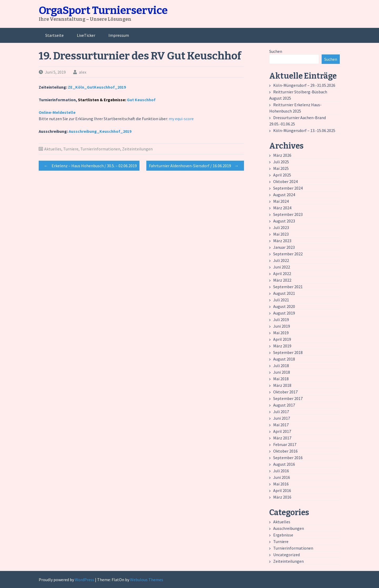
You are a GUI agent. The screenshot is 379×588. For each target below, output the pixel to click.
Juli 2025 (281, 162)
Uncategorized (286, 555)
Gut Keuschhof (141, 100)
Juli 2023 (281, 227)
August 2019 (284, 313)
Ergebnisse (283, 535)
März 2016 (282, 497)
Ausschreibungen (289, 528)
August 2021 (284, 293)
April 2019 (282, 339)
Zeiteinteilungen (137, 149)
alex (83, 72)
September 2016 (288, 458)
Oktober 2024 (285, 181)
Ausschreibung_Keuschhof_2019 (100, 131)
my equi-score (181, 119)
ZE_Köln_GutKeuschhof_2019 (97, 87)
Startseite (54, 35)
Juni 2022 (282, 267)
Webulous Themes (147, 580)
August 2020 (284, 306)
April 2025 (282, 175)
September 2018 (288, 352)
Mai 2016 (281, 484)
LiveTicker (86, 35)
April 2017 (282, 431)
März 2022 (282, 280)
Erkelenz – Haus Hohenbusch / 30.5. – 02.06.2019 (89, 166)
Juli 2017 (281, 412)
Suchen (276, 51)
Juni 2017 (282, 418)
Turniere (71, 149)
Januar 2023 (284, 247)
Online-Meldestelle (57, 112)
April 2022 (282, 273)
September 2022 (288, 254)
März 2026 (282, 155)
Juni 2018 (282, 372)
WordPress (84, 580)
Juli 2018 (281, 366)
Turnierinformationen (100, 149)
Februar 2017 (285, 444)
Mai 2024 (281, 201)
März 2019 (282, 346)
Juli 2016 (281, 471)
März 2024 (282, 208)
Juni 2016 (282, 477)
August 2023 (284, 221)
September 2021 (288, 287)
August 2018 (284, 359)
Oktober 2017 (285, 392)
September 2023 (288, 214)
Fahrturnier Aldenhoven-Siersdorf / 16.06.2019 (195, 166)
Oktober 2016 (285, 451)
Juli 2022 (281, 260)
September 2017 (288, 398)
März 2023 (282, 241)
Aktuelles (53, 149)
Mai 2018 (281, 379)
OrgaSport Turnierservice (103, 11)
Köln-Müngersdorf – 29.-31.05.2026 (304, 85)
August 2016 (284, 464)
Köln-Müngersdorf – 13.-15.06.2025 (304, 130)
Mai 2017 (281, 425)
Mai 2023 (281, 234)
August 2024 (284, 195)
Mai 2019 (281, 333)
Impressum (119, 35)
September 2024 (288, 188)
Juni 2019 (282, 326)
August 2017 (284, 405)
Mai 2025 (281, 168)
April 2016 (282, 490)
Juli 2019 (281, 320)
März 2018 (282, 385)
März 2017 (282, 438)
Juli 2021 (281, 300)
